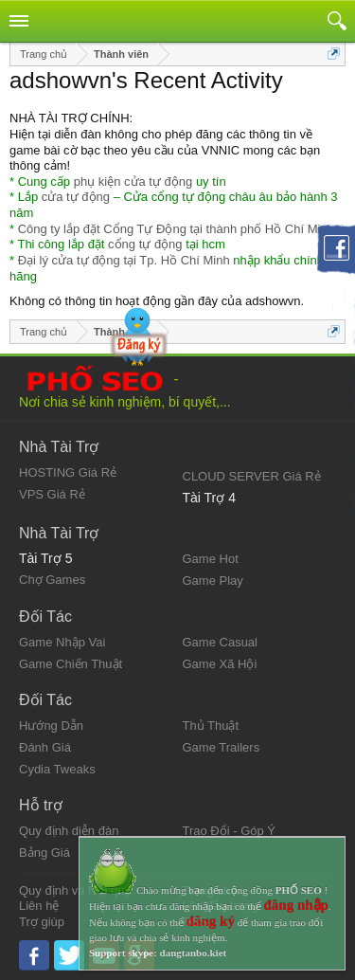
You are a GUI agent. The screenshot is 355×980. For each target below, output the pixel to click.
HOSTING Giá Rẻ (68, 472)
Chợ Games (52, 580)
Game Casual (220, 642)
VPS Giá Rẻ (52, 494)
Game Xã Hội (220, 664)
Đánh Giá (45, 747)
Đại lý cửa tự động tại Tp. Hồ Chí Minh (124, 260)
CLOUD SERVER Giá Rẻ (252, 476)
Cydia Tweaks (57, 769)
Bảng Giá (44, 853)
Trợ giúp (42, 922)
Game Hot (211, 559)
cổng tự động (145, 244)
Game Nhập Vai (62, 642)
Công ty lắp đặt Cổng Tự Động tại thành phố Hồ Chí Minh (176, 229)
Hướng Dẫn (51, 726)
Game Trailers (222, 747)
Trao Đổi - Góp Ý (230, 831)
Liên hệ (39, 906)
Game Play (213, 581)
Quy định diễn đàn (69, 831)
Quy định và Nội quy (75, 890)
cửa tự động (76, 197)
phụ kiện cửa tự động (133, 181)
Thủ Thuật (211, 726)
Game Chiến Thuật (71, 664)
